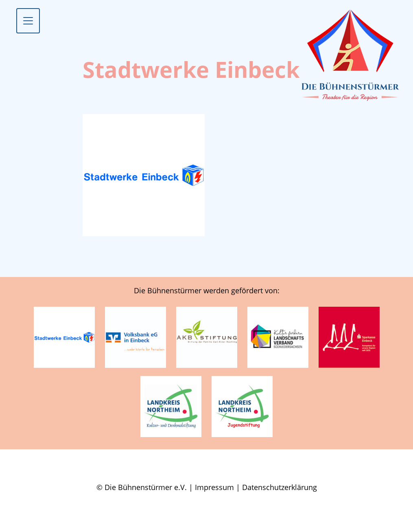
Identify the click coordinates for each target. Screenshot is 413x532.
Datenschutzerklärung (280, 487)
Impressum (214, 487)
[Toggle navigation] (28, 21)
